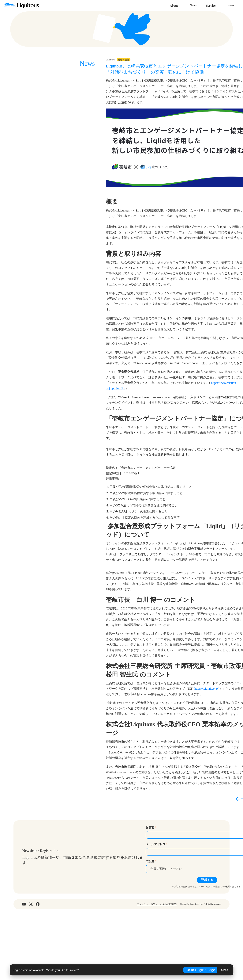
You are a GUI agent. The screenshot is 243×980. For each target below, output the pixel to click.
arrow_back (181, 866)
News (144, 6)
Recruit (201, 6)
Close (225, 970)
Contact (219, 6)
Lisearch (181, 6)
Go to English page (200, 970)
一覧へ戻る (192, 866)
